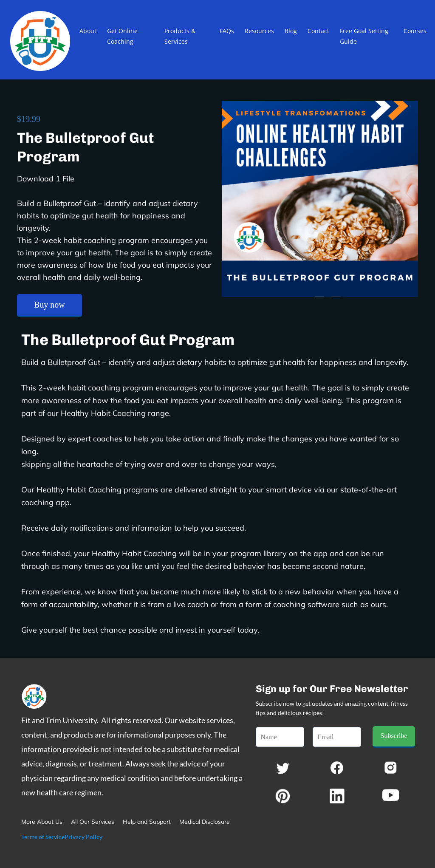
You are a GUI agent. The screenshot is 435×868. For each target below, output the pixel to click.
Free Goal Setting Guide (364, 36)
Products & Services (180, 36)
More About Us (42, 822)
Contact (318, 31)
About (88, 31)
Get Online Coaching (122, 36)
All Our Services (93, 822)
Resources (259, 31)
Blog (291, 31)
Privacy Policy (83, 837)
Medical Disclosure (205, 822)
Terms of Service (43, 837)
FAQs (227, 31)
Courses (415, 31)
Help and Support (147, 822)
